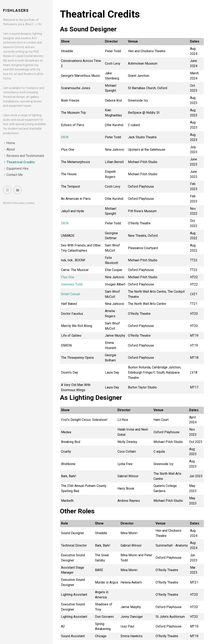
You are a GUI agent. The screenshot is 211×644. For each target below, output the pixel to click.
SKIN (65, 137)
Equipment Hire (17, 169)
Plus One (68, 277)
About (11, 149)
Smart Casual (70, 294)
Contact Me (15, 175)
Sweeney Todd (72, 284)
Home (11, 143)
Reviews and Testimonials (25, 156)
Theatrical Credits (21, 162)
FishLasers (16, 10)
